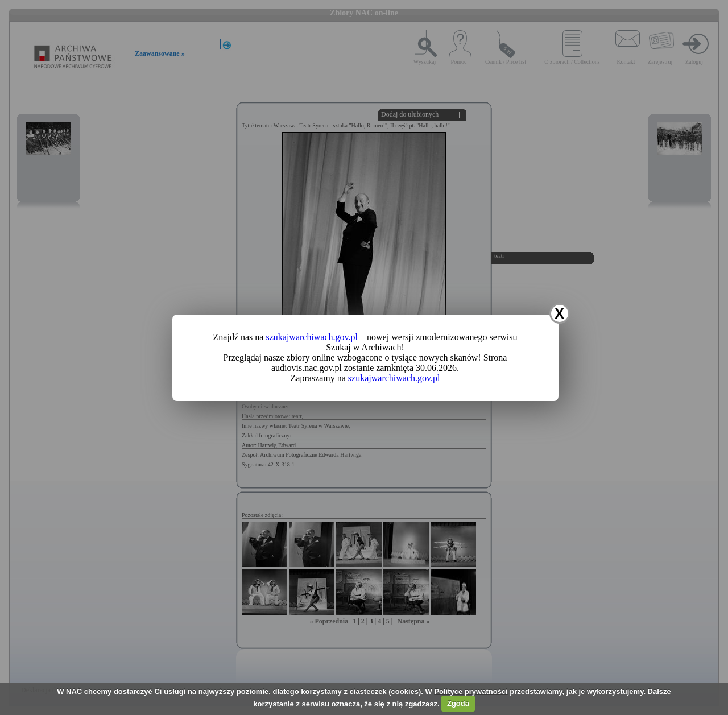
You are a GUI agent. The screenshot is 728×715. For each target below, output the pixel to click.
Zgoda (458, 703)
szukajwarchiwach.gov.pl (312, 337)
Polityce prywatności (471, 691)
